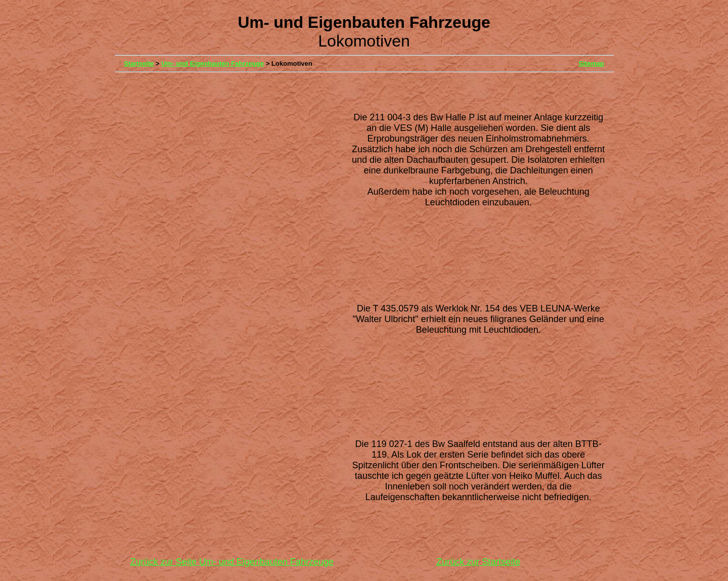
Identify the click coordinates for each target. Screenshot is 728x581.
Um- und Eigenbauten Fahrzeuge (213, 63)
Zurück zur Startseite (478, 562)
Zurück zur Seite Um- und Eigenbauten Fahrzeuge (232, 562)
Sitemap (591, 63)
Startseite (139, 63)
